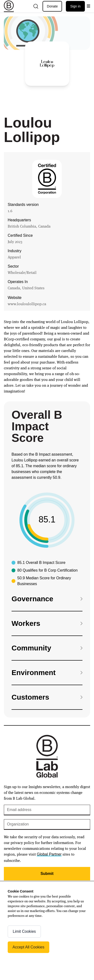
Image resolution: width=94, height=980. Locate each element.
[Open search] (36, 6)
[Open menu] (88, 6)
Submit (47, 874)
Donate (52, 6)
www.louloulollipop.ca (27, 304)
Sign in (75, 6)
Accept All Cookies (28, 947)
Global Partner (49, 854)
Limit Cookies (24, 931)
